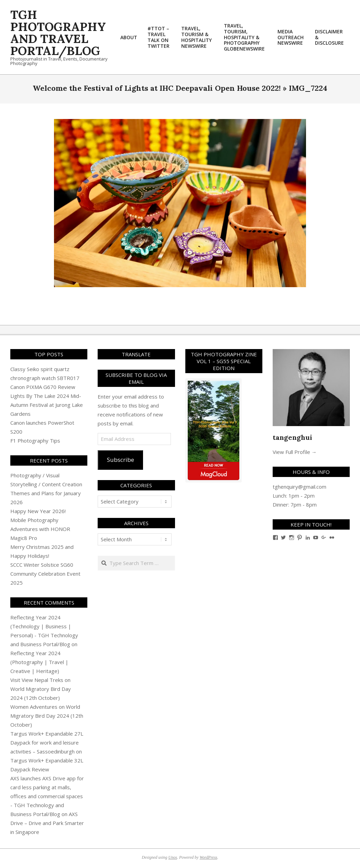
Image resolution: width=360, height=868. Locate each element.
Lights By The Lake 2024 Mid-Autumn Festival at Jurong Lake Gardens (47, 405)
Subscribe (121, 460)
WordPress (208, 857)
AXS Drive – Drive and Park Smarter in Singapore (47, 823)
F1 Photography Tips (35, 441)
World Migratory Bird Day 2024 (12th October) (47, 716)
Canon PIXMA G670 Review (43, 387)
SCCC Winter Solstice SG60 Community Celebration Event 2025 (45, 574)
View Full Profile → (295, 452)
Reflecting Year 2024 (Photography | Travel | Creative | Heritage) (39, 662)
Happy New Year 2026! (38, 511)
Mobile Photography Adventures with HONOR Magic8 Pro (40, 529)
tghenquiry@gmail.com (299, 487)
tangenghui (292, 437)
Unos (173, 857)
